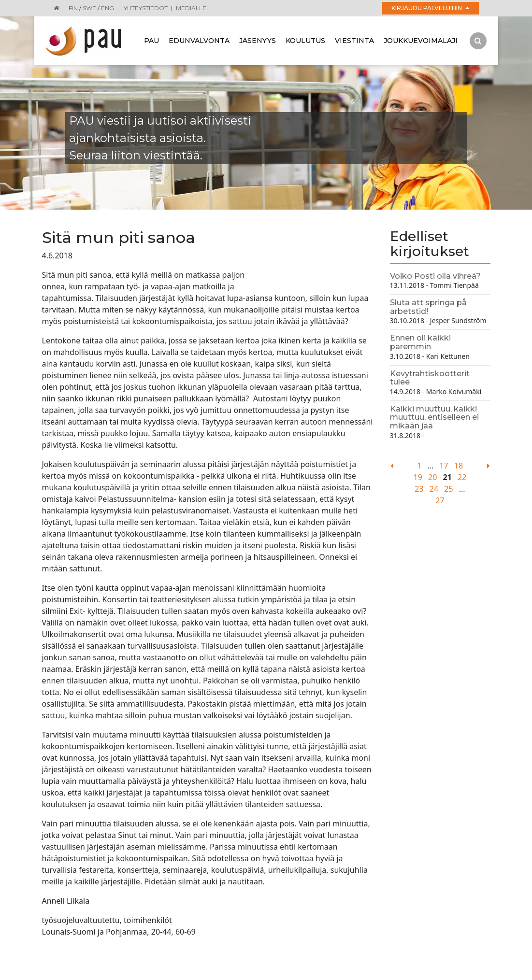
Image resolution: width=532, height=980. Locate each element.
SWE (89, 8)
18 (459, 466)
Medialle (191, 8)
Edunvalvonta (199, 41)
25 (448, 489)
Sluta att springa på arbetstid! (428, 307)
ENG (108, 8)
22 (462, 477)
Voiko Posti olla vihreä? (435, 276)
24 (434, 489)
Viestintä (354, 41)
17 (444, 466)
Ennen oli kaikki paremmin (420, 342)
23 (419, 489)
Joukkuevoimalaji (421, 41)
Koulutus (305, 41)
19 (418, 477)
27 (440, 500)
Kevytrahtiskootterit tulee (430, 378)
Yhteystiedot (146, 8)
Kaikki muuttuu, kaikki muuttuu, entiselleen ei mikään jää (434, 417)
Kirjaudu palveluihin (430, 8)
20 (432, 477)
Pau (151, 41)
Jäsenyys (258, 41)
